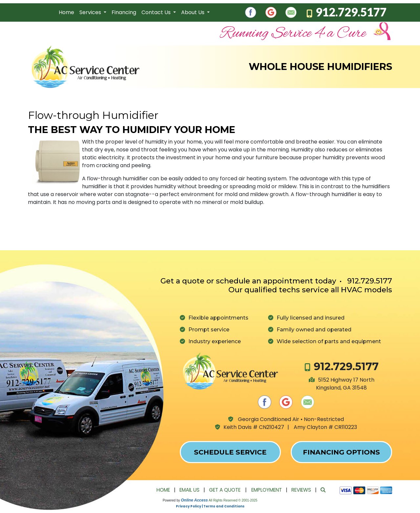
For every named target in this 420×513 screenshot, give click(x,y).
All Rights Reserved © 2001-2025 (233, 500)
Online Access (194, 500)
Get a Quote (225, 490)
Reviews (301, 490)
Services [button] (91, 12)
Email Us (189, 490)
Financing (124, 12)
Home (66, 12)
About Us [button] (193, 12)
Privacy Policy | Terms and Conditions (210, 506)
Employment (267, 490)
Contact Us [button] (157, 12)
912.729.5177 (351, 12)
